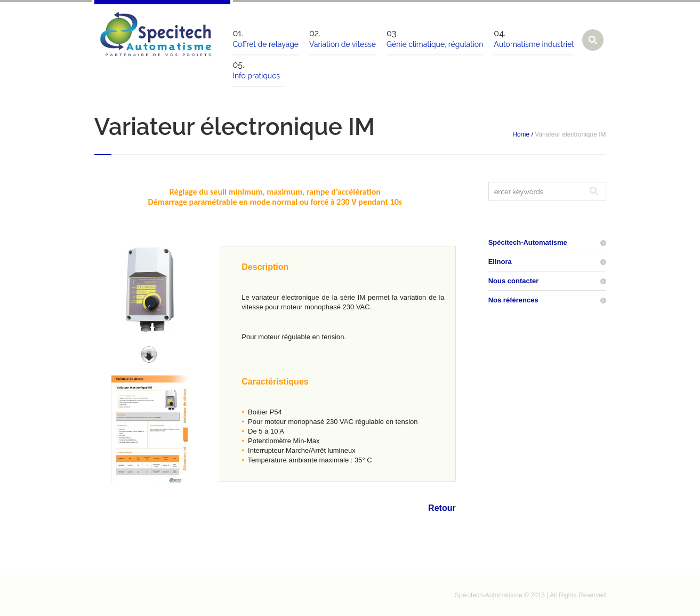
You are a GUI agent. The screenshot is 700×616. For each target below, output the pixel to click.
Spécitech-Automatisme (528, 242)
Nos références (513, 300)
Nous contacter (514, 281)
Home (521, 134)
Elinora (500, 262)
